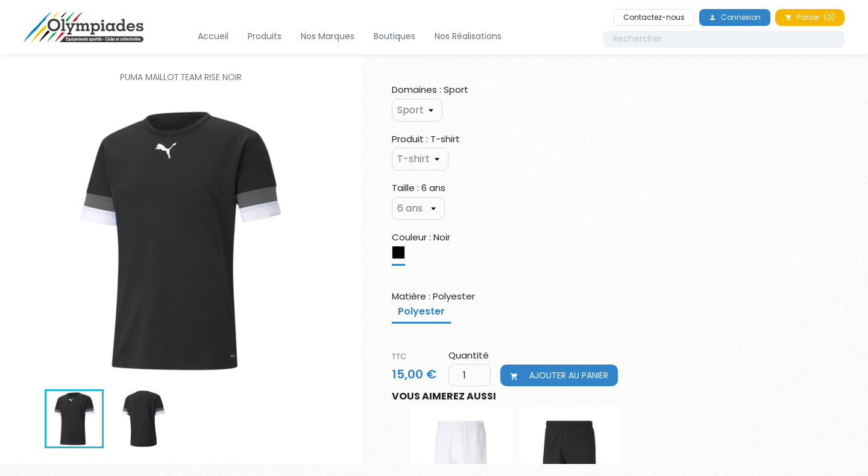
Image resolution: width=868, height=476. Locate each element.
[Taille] (418, 208)
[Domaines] (417, 110)
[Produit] (420, 159)
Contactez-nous (654, 17)
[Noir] (401, 255)
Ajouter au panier (559, 375)
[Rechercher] (724, 39)
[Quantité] (466, 375)
